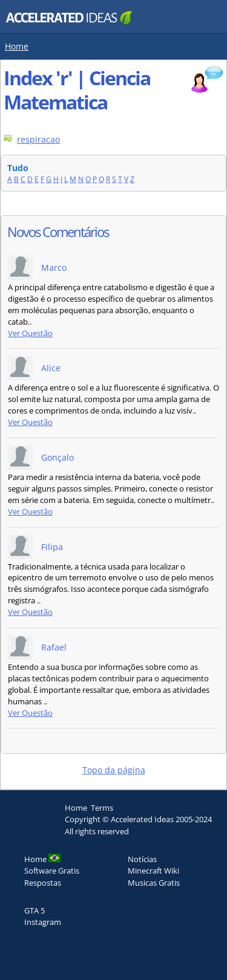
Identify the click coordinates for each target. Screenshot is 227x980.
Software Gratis (52, 871)
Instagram (43, 922)
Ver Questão (30, 333)
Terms (102, 808)
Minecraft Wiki (153, 871)
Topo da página (114, 770)
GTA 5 (35, 910)
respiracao (38, 139)
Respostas (43, 883)
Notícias (142, 859)
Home (17, 46)
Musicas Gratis (154, 883)
